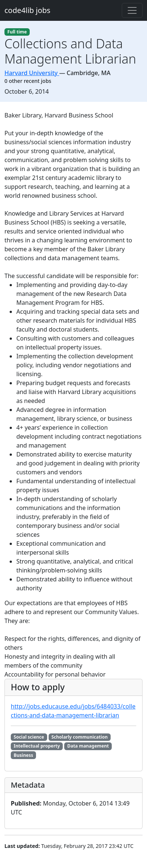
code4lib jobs (27, 10)
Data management (88, 746)
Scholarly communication (79, 737)
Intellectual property (37, 746)
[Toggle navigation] (132, 10)
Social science (29, 737)
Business (23, 755)
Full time (17, 32)
